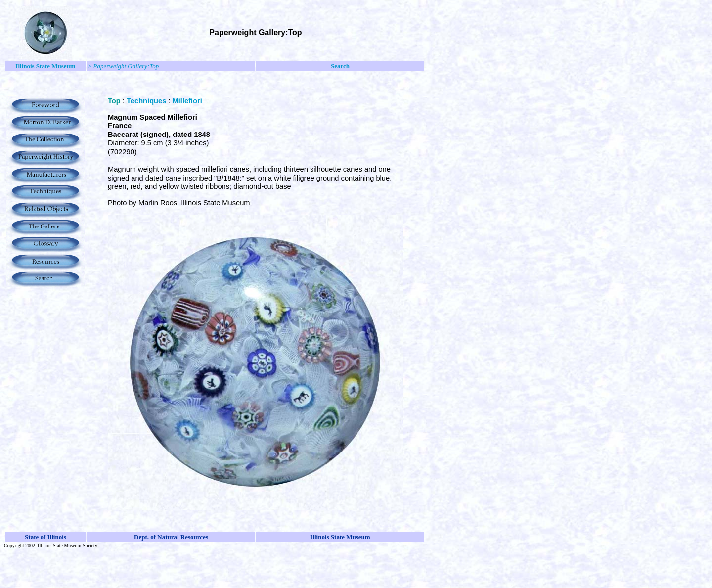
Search (340, 66)
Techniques (146, 101)
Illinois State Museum (45, 66)
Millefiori (187, 101)
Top (114, 101)
